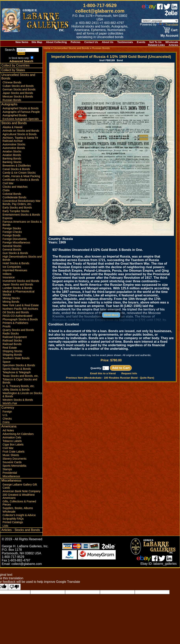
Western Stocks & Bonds (18, 400)
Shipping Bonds (12, 355)
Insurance (9, 277)
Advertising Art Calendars (18, 434)
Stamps (7, 469)
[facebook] (160, 8)
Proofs (6, 326)
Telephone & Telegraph (17, 372)
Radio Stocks (11, 333)
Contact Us (91, 42)
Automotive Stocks (14, 144)
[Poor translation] (14, 587)
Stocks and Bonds (14, 123)
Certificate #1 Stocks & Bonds (21, 180)
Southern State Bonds (16, 358)
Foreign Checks (12, 232)
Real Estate (10, 348)
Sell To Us (155, 42)
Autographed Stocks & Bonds (21, 108)
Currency (8, 408)
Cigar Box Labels (13, 445)
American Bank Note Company (21, 491)
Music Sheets (11, 455)
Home (47, 48)
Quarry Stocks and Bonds (18, 330)
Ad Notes (8, 430)
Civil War (8, 183)
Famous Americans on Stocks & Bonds (22, 223)
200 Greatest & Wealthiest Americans (19, 496)
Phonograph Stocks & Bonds (20, 319)
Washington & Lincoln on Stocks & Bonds (22, 395)
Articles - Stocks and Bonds (21, 530)
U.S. (5, 415)
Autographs (9, 104)
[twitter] (167, 8)
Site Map (37, 42)
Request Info (129, 373)
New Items (22, 42)
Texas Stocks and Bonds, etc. (21, 376)
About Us (108, 42)
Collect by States (13, 70)
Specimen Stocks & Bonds (19, 365)
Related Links (156, 45)
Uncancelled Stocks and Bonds (18, 77)
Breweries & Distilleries (17, 166)
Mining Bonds (11, 302)
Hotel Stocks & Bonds (16, 263)
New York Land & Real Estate (21, 305)
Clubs (6, 190)
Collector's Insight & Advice (19, 515)
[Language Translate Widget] (160, 21)
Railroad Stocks (12, 341)
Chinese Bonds (12, 82)
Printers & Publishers (15, 323)
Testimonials (125, 42)
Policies (76, 42)
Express (8, 218)
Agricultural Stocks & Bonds (20, 134)
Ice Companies (12, 267)
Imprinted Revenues (15, 270)
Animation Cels (12, 437)
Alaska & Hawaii (12, 127)
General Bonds (12, 250)
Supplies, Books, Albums (18, 508)
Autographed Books (15, 115)
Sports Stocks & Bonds (17, 369)
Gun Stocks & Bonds (15, 253)
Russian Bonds (12, 100)
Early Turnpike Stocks (16, 211)
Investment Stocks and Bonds (21, 281)
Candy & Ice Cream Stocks (19, 173)
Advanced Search (21, 61)
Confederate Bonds (14, 197)
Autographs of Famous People (21, 112)
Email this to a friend (103, 373)
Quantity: (100, 368)
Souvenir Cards (12, 462)
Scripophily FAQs (13, 519)
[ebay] (149, 8)
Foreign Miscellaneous (16, 242)
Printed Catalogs (13, 522)
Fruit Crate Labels (13, 452)
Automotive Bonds (14, 148)
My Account (169, 36)
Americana (9, 426)
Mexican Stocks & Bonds (18, 97)
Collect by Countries (15, 65)
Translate (168, 25)
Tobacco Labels (12, 441)
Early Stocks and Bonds (17, 208)
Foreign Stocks (12, 228)
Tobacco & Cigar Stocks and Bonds (20, 381)
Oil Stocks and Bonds (16, 312)
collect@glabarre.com (100, 11)
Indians (7, 274)
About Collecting (56, 42)
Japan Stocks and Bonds (18, 93)
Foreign (7, 412)
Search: (22, 50)
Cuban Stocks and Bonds (18, 86)
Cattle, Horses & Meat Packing (21, 176)
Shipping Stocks (12, 351)
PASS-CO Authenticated (17, 316)
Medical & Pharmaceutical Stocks (18, 293)
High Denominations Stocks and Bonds (22, 258)
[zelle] (172, 15)
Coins (6, 422)
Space (6, 362)
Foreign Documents (15, 239)
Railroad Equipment (15, 337)
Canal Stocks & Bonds (16, 169)
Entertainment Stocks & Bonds (21, 215)
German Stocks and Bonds (19, 89)
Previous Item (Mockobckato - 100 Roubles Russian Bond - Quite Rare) (110, 378)
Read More (111, 315)
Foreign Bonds (12, 235)
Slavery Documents (14, 459)
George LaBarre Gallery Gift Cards (20, 486)
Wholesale (172, 42)
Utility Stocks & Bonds (16, 390)
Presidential (10, 473)
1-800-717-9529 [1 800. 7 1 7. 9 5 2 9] (100, 5)
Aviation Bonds (12, 155)
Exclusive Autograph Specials (21, 119)
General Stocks (12, 246)
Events (141, 42)
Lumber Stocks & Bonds (17, 288)
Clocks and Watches (15, 187)
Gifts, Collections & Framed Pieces (19, 503)
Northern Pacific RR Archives (20, 309)
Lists (5, 526)
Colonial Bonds (12, 194)
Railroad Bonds (12, 344)
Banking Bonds (12, 158)
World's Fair (10, 403)
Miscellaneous (11, 476)
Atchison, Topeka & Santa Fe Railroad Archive (20, 139)
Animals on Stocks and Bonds (21, 131)
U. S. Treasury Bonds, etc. (19, 386)
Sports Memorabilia (14, 466)
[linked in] (174, 8)
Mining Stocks (11, 298)
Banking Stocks (12, 162)
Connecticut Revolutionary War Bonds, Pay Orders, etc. (21, 202)
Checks (7, 419)
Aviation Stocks (12, 151)
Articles (174, 45)
